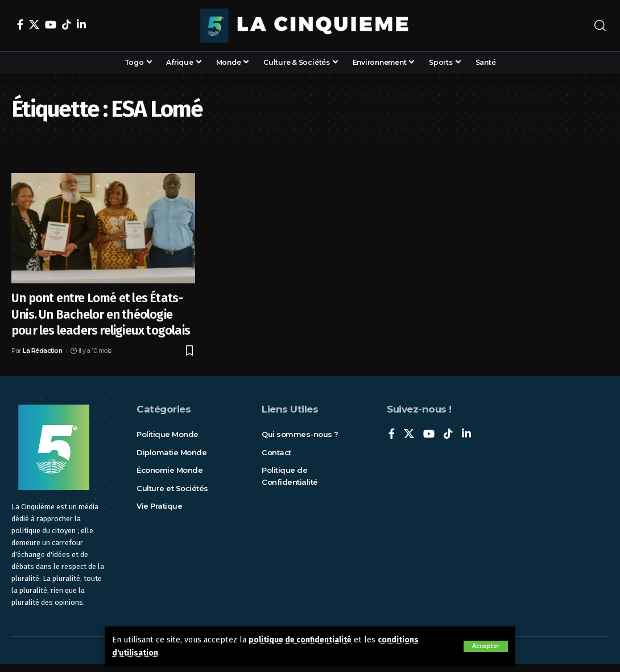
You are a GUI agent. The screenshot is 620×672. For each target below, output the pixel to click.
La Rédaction (42, 351)
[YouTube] (51, 24)
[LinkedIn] (81, 24)
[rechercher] (600, 26)
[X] (34, 24)
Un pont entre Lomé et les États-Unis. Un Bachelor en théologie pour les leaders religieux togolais (101, 314)
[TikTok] (67, 24)
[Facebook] (20, 24)
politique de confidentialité (303, 640)
